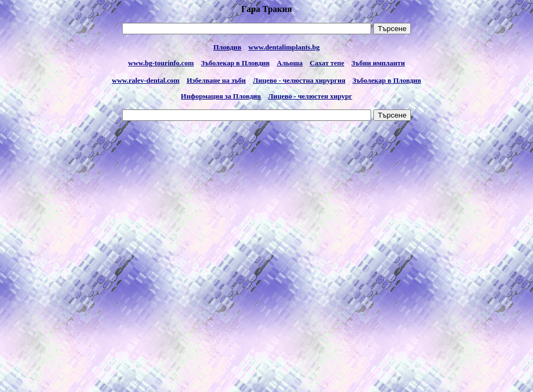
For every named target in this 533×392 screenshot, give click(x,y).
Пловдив (227, 47)
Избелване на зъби (216, 80)
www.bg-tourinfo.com (161, 63)
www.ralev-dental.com (146, 80)
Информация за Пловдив (221, 96)
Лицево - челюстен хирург (310, 96)
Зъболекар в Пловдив (235, 63)
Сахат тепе (327, 63)
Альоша (290, 63)
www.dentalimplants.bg (284, 47)
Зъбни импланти (378, 63)
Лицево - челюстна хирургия (299, 80)
